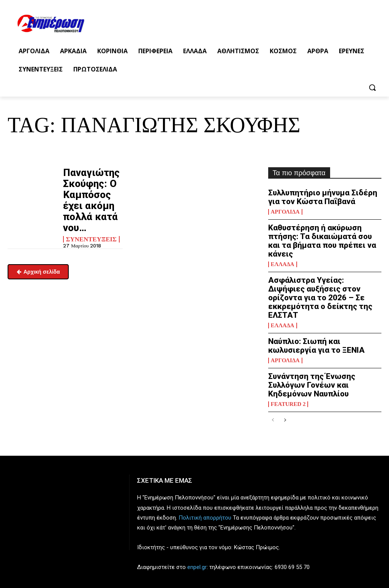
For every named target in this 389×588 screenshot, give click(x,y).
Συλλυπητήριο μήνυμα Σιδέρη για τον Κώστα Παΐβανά (319, 196)
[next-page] (285, 371)
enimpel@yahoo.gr (31, 562)
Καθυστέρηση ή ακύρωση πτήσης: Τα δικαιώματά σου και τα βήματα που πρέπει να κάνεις (320, 231)
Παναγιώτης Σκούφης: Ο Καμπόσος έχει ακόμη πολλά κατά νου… (90, 188)
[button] (372, 87)
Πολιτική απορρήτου (205, 468)
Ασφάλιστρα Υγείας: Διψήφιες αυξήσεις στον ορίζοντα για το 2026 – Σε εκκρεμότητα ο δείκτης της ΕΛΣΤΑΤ (324, 273)
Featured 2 (287, 355)
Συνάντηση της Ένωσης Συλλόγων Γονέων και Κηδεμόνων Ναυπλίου (321, 342)
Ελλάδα (282, 247)
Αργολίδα (285, 209)
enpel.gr (197, 518)
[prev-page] (273, 371)
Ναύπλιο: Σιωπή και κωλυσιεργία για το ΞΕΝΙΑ (325, 311)
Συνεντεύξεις (90, 215)
